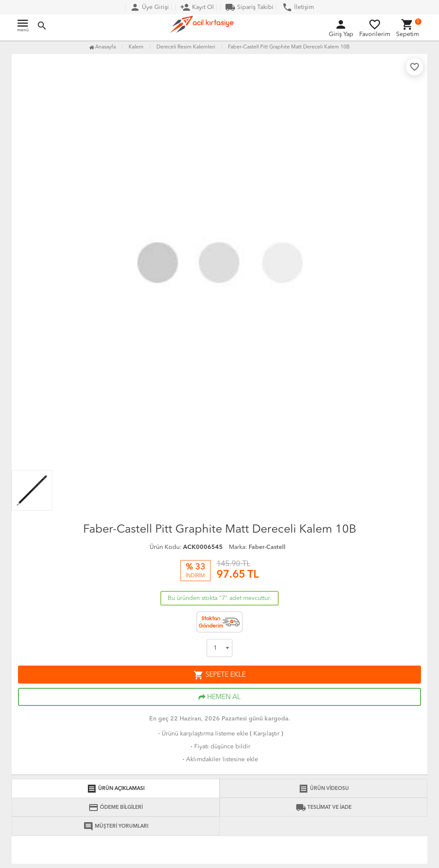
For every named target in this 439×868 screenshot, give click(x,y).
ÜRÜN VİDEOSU (324, 789)
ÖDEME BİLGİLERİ (116, 808)
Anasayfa (102, 47)
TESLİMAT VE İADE (324, 808)
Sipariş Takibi (249, 7)
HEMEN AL (219, 697)
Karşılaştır (266, 734)
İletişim (298, 7)
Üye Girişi (149, 7)
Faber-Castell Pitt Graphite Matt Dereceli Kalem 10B (289, 47)
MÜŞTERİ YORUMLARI (116, 826)
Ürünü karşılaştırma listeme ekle (202, 734)
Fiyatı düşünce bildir (220, 747)
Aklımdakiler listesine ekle (219, 759)
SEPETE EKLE (219, 675)
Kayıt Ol (197, 7)
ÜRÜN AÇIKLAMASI (116, 789)
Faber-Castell (267, 547)
